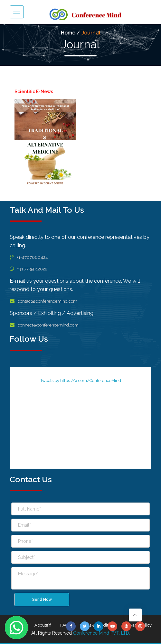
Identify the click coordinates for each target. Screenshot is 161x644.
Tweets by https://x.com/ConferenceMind (81, 381)
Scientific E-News (34, 92)
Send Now (42, 600)
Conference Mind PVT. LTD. (102, 633)
